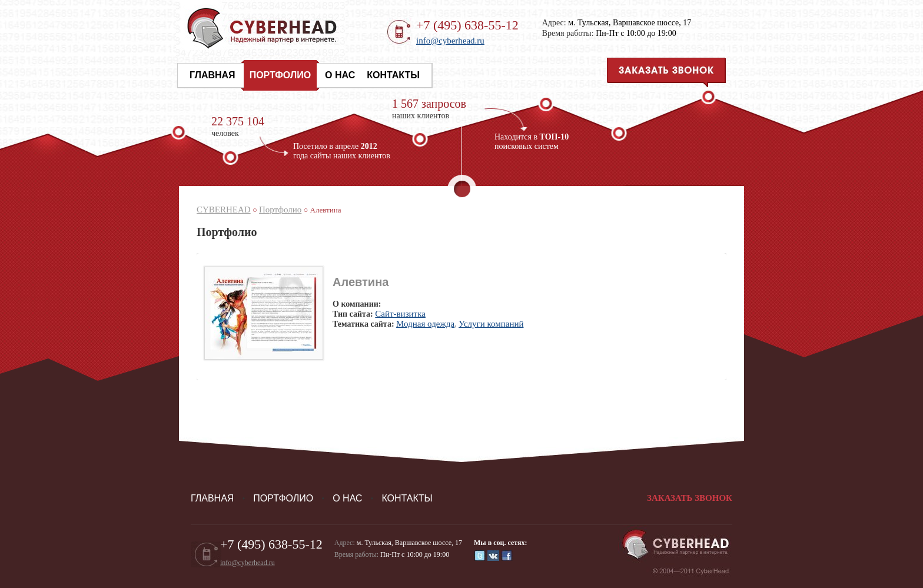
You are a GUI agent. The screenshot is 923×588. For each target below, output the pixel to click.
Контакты (393, 75)
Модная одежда (425, 324)
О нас (340, 75)
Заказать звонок (690, 498)
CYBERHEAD (224, 210)
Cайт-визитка (400, 314)
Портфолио (280, 75)
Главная (213, 75)
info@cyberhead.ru (450, 41)
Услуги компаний (491, 324)
